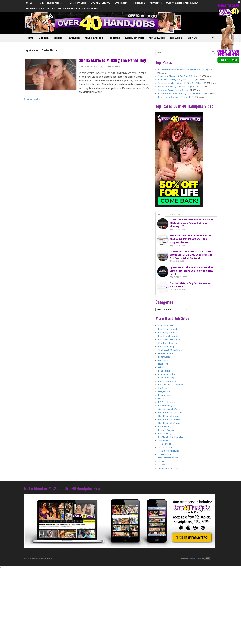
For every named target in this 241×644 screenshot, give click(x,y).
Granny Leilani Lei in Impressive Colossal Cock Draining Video (186, 70)
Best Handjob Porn (167, 333)
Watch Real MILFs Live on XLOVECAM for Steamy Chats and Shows (62, 9)
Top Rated (114, 38)
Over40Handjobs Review (169, 416)
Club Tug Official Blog (168, 343)
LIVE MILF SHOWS (100, 3)
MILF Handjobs (94, 38)
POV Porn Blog (165, 433)
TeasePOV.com (165, 447)
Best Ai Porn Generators (169, 329)
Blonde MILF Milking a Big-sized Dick (175, 80)
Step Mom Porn (134, 38)
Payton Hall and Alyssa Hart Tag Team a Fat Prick (180, 94)
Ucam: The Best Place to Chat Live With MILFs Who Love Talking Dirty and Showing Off (192, 223)
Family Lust (163, 360)
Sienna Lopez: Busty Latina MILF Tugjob (176, 87)
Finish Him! (163, 364)
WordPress (193, 559)
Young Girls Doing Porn (169, 468)
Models (58, 38)
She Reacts (163, 440)
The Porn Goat (165, 454)
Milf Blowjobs (157, 38)
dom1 (84, 66)
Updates (44, 38)
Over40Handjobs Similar (169, 423)
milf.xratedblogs (166, 406)
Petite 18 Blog (164, 426)
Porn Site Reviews (166, 430)
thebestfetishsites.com (168, 458)
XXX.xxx (162, 465)
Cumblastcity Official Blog (170, 350)
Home (30, 38)
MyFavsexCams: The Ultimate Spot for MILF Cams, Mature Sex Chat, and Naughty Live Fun (191, 239)
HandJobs (74, 38)
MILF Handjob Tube (167, 402)
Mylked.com (121, 3)
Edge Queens (164, 357)
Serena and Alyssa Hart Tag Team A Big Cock (178, 76)
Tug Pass (162, 461)
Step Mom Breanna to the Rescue (173, 90)
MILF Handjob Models (51, 3)
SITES (29, 3)
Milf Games (156, 3)
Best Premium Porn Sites (169, 339)
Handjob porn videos (168, 374)
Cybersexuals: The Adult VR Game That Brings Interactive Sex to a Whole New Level (191, 271)
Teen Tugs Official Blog (169, 451)
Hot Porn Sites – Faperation (171, 385)
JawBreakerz (164, 388)
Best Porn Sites (78, 3)
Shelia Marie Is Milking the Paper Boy (113, 60)
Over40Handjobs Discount (170, 413)
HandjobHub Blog (166, 378)
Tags (180, 214)
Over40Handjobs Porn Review (182, 3)
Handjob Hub (164, 371)
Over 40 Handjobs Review (170, 409)
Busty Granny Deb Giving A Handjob (174, 97)
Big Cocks (176, 38)
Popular (171, 214)
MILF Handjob (113, 66)
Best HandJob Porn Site (169, 336)
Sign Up (192, 38)
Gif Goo (162, 367)
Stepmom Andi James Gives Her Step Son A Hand (180, 83)
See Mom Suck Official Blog (171, 437)
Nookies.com (139, 3)
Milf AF (161, 399)
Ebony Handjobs (166, 353)
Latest (160, 214)
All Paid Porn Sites (166, 326)
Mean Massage (165, 395)
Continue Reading (32, 99)
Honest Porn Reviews (168, 381)
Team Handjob (165, 444)
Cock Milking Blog (166, 346)
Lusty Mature (164, 392)
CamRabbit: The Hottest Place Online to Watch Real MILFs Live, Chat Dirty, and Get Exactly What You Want (192, 255)
